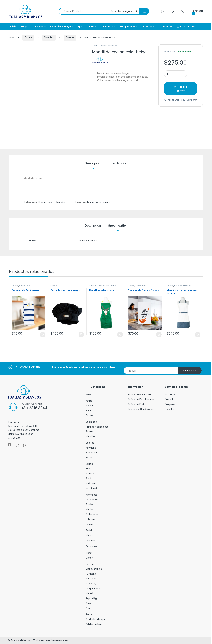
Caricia (89, 464)
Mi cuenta (170, 394)
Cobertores (92, 499)
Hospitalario (127, 26)
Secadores (25, 286)
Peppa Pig (91, 598)
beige (90, 202)
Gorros (54, 286)
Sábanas (90, 519)
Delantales (91, 422)
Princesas (91, 579)
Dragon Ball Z (93, 589)
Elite (88, 469)
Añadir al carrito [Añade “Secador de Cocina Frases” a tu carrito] (159, 335)
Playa (89, 603)
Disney (89, 558)
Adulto (89, 401)
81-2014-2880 (186, 26)
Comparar (192, 100)
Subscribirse (190, 371)
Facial (89, 530)
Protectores (92, 514)
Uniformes (148, 26)
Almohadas (92, 495)
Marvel (89, 593)
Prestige (90, 474)
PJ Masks (91, 574)
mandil (107, 202)
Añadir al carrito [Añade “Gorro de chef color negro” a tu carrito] (81, 335)
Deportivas (92, 546)
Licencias (91, 540)
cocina (98, 202)
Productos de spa (95, 619)
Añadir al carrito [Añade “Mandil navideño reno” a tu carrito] (120, 335)
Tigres (89, 553)
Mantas (89, 509)
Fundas (90, 504)
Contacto (166, 26)
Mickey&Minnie (94, 569)
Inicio (13, 26)
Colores (70, 37)
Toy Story (91, 584)
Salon (89, 411)
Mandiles (49, 37)
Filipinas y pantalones (97, 427)
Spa (80, 26)
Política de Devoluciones (141, 399)
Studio (89, 478)
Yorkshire (91, 483)
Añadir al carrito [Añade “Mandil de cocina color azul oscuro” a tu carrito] (198, 335)
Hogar (25, 26)
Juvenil (89, 406)
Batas (92, 26)
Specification (118, 163)
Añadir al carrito (182, 89)
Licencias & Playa (60, 26)
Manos (89, 535)
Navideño (111, 286)
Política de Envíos (137, 404)
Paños (89, 614)
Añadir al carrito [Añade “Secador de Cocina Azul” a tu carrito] (43, 335)
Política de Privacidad (139, 394)
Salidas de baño (94, 624)
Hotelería (108, 26)
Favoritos (170, 409)
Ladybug (90, 564)
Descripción (93, 163)
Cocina (39, 26)
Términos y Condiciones (141, 409)
